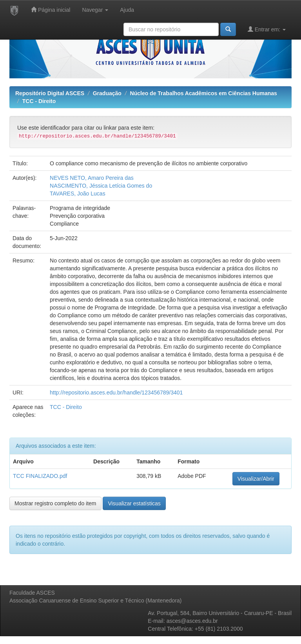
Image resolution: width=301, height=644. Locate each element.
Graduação (107, 93)
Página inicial (51, 10)
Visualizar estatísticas (134, 503)
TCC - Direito (39, 101)
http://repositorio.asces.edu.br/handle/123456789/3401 (116, 393)
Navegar (95, 10)
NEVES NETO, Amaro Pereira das (92, 178)
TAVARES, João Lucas (78, 194)
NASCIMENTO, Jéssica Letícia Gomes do (101, 186)
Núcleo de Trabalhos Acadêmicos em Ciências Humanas (204, 93)
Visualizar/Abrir (256, 479)
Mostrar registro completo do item (55, 503)
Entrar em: (267, 29)
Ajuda (127, 10)
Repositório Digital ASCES (50, 93)
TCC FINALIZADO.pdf (40, 476)
